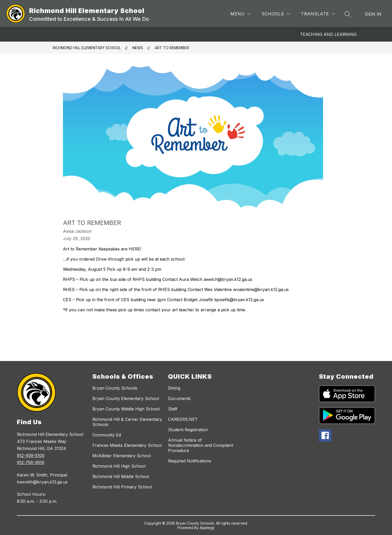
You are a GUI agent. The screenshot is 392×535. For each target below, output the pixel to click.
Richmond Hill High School (119, 466)
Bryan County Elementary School (126, 398)
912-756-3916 (31, 462)
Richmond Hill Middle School (121, 476)
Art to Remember (172, 48)
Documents (179, 398)
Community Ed (107, 435)
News (138, 48)
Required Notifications (190, 461)
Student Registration (188, 430)
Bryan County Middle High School (126, 409)
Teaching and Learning (328, 34)
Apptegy (207, 528)
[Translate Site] (318, 14)
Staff (173, 409)
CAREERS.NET (183, 419)
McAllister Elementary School (122, 456)
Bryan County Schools (115, 388)
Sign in (373, 14)
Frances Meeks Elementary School (127, 445)
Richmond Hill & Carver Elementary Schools (127, 422)
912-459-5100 (31, 455)
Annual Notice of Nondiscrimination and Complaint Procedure (201, 445)
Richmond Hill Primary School (122, 487)
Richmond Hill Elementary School (87, 48)
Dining (174, 388)
